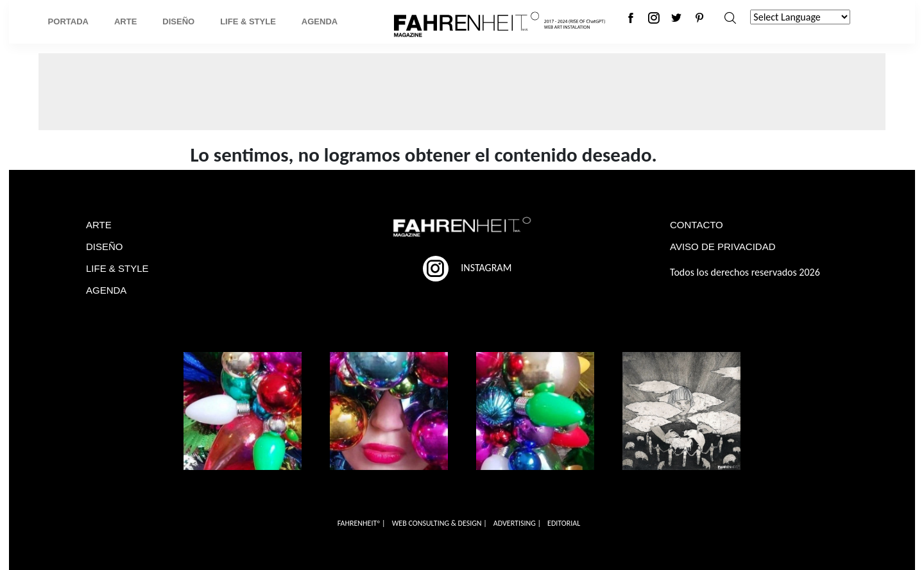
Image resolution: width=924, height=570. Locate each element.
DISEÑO (105, 247)
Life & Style (248, 21)
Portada (68, 21)
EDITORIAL (564, 523)
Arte (125, 21)
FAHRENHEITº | (362, 523)
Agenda (320, 21)
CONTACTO (697, 225)
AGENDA (106, 290)
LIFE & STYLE (117, 268)
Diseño (178, 21)
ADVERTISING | (517, 523)
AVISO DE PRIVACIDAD (723, 247)
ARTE (99, 225)
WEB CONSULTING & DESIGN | (440, 523)
